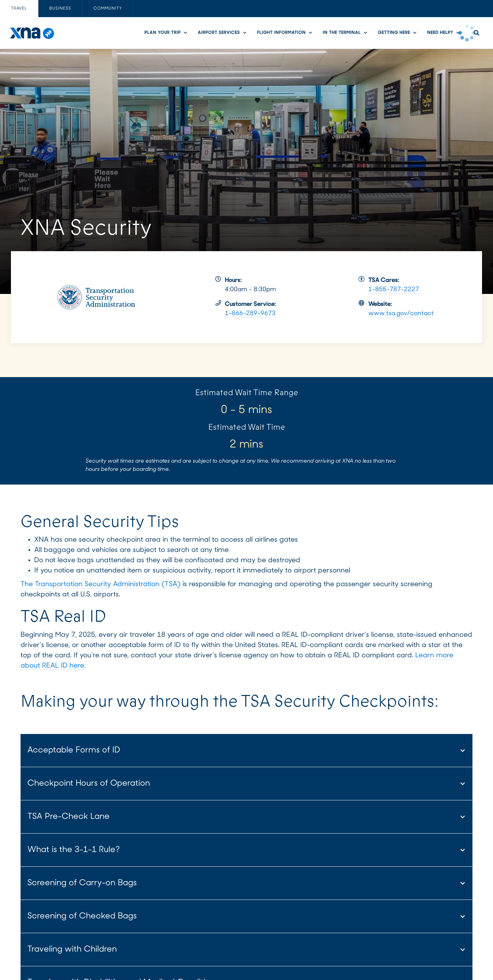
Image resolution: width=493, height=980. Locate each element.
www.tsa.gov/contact (401, 314)
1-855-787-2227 (394, 290)
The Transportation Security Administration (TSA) (100, 584)
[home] (32, 33)
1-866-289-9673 (250, 314)
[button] (168, 33)
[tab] (19, 9)
